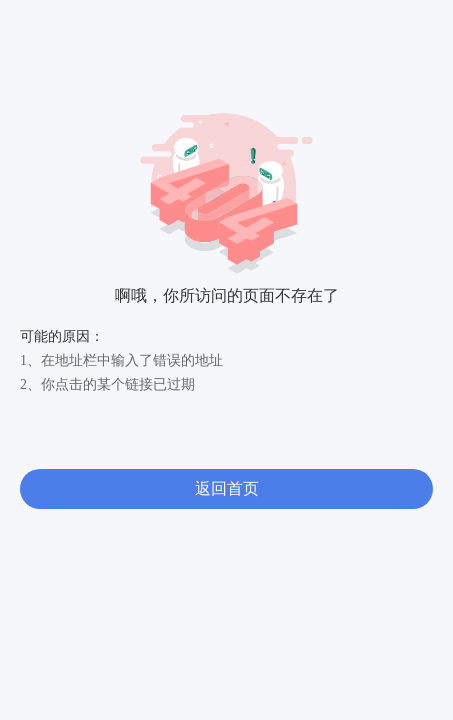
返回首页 (227, 488)
